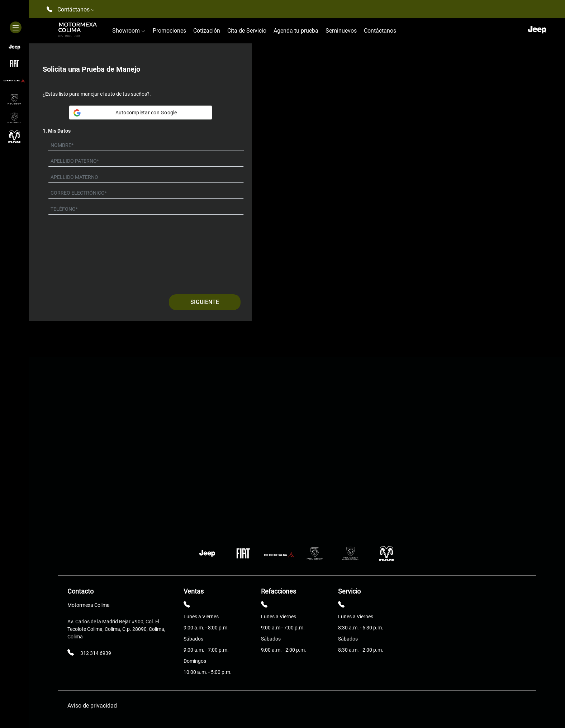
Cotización (207, 31)
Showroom (129, 31)
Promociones (169, 31)
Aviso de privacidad (92, 706)
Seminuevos (341, 31)
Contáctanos (380, 31)
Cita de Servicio (247, 31)
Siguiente (205, 302)
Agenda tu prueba (296, 31)
